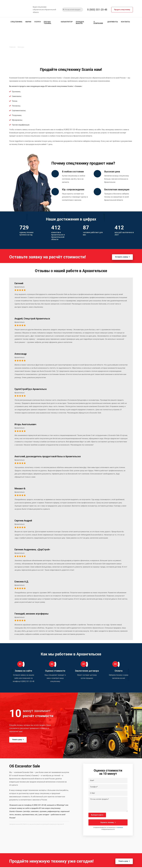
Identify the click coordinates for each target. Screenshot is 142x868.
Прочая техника (47, 23)
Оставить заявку (121, 257)
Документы (113, 22)
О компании (98, 23)
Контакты (125, 22)
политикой (120, 828)
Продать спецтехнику (122, 10)
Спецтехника (16, 22)
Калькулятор (67, 22)
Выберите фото (97, 815)
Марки (28, 22)
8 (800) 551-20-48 (97, 10)
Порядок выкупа (80, 23)
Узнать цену (19, 740)
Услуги (37, 22)
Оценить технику (108, 823)
